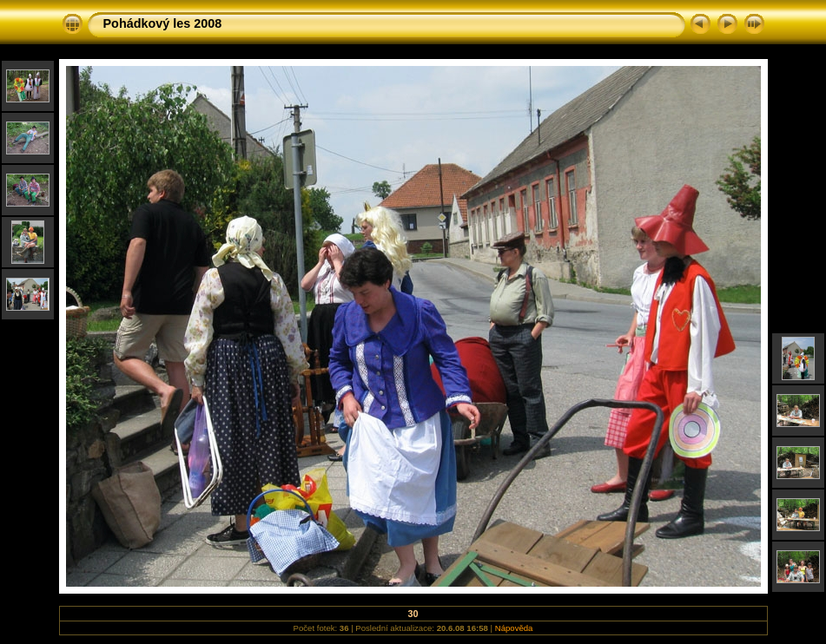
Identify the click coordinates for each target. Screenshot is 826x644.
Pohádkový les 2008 (163, 23)
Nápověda (514, 628)
